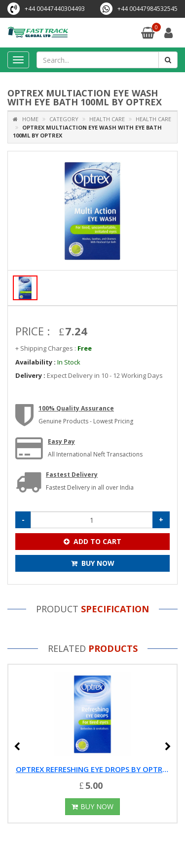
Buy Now (93, 563)
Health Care (106, 119)
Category (64, 119)
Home (26, 119)
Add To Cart (92, 541)
